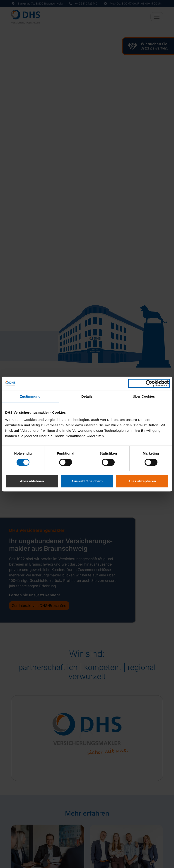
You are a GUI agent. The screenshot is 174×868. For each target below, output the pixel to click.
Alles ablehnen (32, 481)
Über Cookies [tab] (144, 396)
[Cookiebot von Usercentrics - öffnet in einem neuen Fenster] (149, 383)
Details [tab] (87, 396)
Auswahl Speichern (87, 481)
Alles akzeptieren (142, 481)
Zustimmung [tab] (30, 396)
